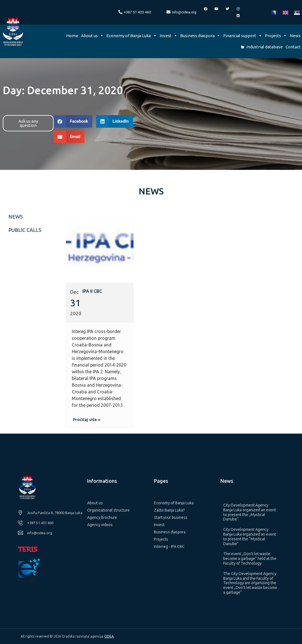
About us (92, 36)
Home (72, 36)
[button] (28, 123)
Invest (168, 36)
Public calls (25, 230)
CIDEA (109, 636)
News (295, 36)
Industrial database (265, 47)
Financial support (243, 36)
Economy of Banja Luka (132, 36)
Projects (276, 36)
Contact (293, 47)
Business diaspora (200, 36)
